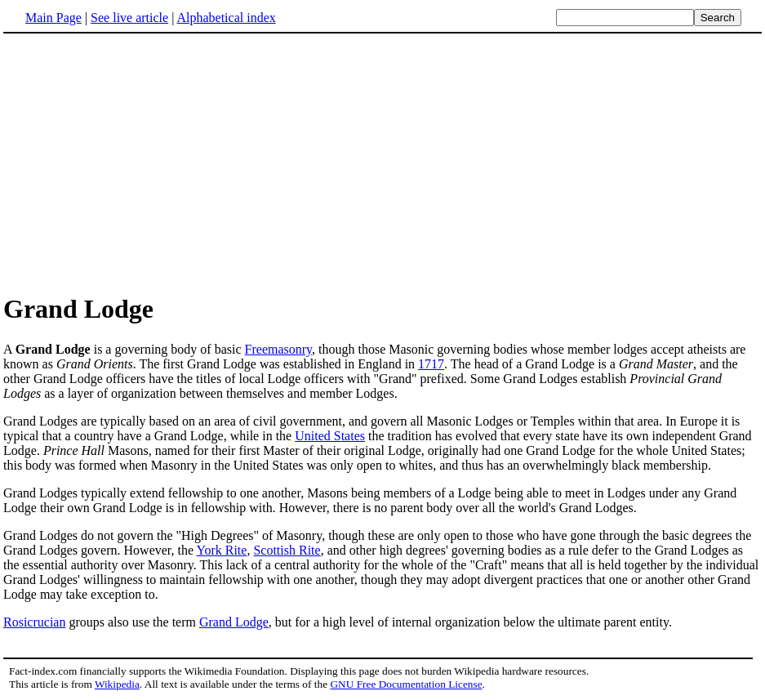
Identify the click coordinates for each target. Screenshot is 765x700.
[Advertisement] (383, 163)
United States (330, 436)
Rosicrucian (34, 622)
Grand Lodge (234, 622)
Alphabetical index (226, 18)
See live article (129, 18)
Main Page (53, 18)
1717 (431, 364)
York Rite (221, 550)
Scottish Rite (287, 550)
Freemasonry (279, 349)
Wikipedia (117, 684)
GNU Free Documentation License (406, 684)
